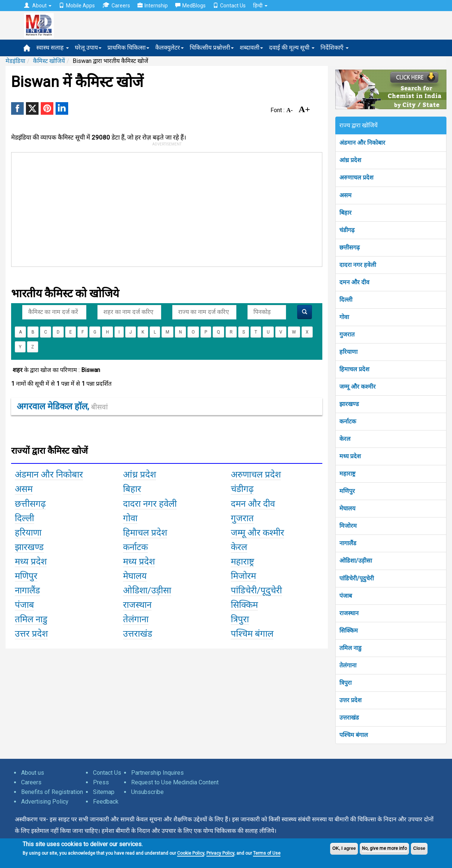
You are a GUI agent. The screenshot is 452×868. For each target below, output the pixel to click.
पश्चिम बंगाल (354, 735)
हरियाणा (348, 352)
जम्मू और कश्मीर (358, 387)
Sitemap (104, 792)
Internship (153, 6)
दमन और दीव (354, 282)
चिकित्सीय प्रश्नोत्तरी (212, 48)
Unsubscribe (147, 792)
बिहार (345, 213)
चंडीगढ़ (347, 230)
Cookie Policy (191, 853)
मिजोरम (348, 526)
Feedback (106, 802)
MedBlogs (190, 6)
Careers (116, 5)
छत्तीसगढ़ (350, 247)
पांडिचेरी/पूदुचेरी (357, 578)
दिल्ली (346, 300)
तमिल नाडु (350, 648)
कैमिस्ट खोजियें (49, 61)
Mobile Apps (77, 6)
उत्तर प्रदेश (350, 700)
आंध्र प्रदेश (350, 160)
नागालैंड (348, 543)
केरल (345, 439)
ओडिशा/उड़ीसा (356, 561)
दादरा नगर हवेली (358, 265)
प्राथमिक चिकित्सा (128, 48)
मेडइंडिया (15, 61)
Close (419, 848)
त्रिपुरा (345, 683)
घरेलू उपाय (88, 48)
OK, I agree (344, 848)
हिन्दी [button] (260, 6)
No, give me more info (384, 848)
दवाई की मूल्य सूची (292, 48)
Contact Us (229, 6)
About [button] (38, 6)
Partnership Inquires (157, 773)
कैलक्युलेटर (169, 48)
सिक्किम (349, 631)
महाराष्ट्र (347, 474)
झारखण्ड (349, 404)
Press (101, 782)
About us (33, 773)
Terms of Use (267, 853)
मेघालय (347, 508)
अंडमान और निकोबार (362, 143)
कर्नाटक (348, 421)
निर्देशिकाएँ (335, 48)
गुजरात (347, 334)
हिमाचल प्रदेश (354, 369)
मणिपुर (347, 491)
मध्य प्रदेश (350, 456)
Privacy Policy (220, 853)
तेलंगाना (348, 665)
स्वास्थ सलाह (53, 48)
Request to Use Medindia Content (175, 782)
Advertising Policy (45, 802)
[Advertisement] (175, 208)
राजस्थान (349, 613)
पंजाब (346, 596)
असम (345, 195)
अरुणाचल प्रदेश (356, 177)
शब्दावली (251, 48)
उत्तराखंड (349, 718)
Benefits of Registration (52, 792)
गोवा (344, 317)
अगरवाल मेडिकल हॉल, (62, 406)
